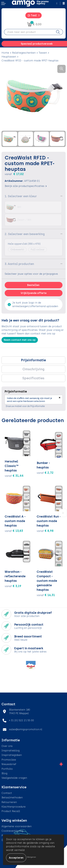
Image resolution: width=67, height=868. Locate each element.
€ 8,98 (45, 531)
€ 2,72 (45, 473)
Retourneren (9, 802)
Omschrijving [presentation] (33, 369)
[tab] (33, 360)
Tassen (43, 53)
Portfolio (7, 769)
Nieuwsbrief (9, 764)
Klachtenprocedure (14, 807)
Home (5, 53)
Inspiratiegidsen (12, 755)
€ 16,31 (46, 595)
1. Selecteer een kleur (21, 196)
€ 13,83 (14, 531)
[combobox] (29, 32)
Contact (7, 793)
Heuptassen (9, 57)
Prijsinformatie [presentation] (33, 360)
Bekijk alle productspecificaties (26, 186)
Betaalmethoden (12, 798)
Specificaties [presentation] (33, 378)
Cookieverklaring (12, 831)
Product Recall (11, 811)
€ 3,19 (13, 586)
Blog (4, 773)
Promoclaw (9, 760)
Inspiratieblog (10, 751)
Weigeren (31, 857)
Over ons (7, 746)
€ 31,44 (14, 476)
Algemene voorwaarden (17, 826)
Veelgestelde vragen (14, 778)
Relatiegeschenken (24, 53)
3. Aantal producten (19, 264)
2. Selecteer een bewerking (25, 234)
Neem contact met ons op (20, 340)
